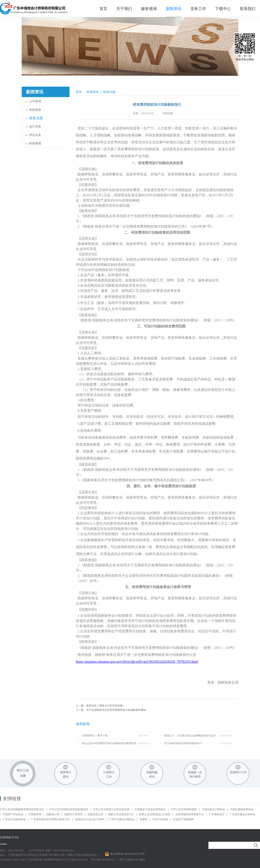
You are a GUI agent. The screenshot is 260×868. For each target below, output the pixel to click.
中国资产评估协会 (13, 814)
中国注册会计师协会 (213, 809)
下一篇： (111, 710)
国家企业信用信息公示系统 (155, 814)
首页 (103, 9)
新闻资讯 (93, 92)
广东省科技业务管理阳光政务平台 (50, 819)
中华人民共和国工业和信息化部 (111, 809)
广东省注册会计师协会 (242, 814)
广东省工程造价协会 (14, 819)
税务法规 (109, 92)
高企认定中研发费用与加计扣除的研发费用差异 (109, 743)
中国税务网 (35, 814)
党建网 (143, 819)
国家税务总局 (95, 814)
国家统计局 (53, 814)
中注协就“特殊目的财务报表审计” (183, 743)
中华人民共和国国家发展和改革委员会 (22, 809)
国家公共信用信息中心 (121, 814)
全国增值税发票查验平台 (190, 814)
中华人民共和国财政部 (184, 809)
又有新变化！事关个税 (95, 736)
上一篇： (101, 706)
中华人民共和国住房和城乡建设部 (69, 809)
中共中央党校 (160, 819)
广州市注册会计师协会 (122, 819)
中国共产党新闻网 (183, 819)
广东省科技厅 (217, 814)
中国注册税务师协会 (242, 809)
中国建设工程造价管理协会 (150, 809)
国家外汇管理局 (73, 814)
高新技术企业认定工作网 (89, 819)
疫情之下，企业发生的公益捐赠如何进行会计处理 (192, 736)
